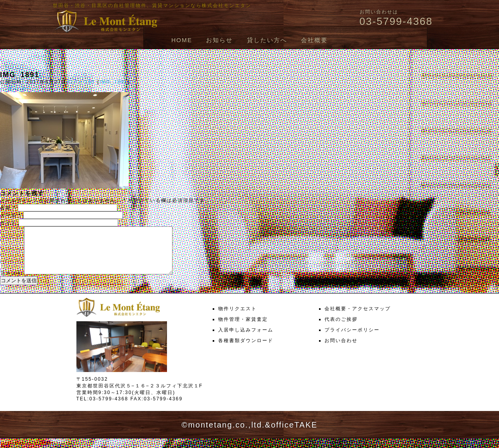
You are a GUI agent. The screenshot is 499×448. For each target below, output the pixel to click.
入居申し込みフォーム (246, 339)
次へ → (30, 89)
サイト (8, 223)
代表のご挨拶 (341, 329)
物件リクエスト (237, 318)
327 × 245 (81, 82)
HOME (182, 40)
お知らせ (219, 40)
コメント (11, 282)
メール (11, 215)
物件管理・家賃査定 (243, 329)
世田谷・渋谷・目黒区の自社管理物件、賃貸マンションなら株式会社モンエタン (152, 6)
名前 (8, 208)
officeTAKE (294, 434)
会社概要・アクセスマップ (358, 318)
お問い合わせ (341, 350)
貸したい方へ (267, 40)
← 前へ (9, 89)
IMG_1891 (113, 82)
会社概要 (314, 40)
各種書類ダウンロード (246, 350)
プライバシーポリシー (352, 339)
